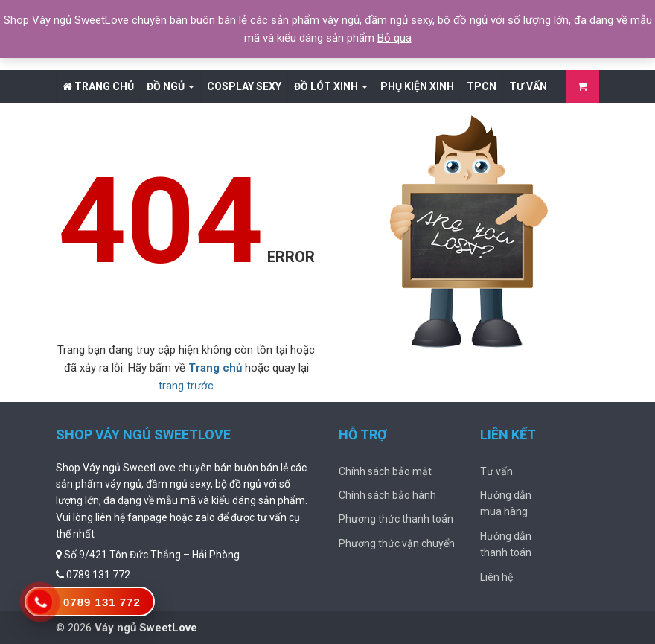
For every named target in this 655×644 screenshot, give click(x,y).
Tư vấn (528, 86)
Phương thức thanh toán (396, 519)
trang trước (186, 386)
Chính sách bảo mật (385, 471)
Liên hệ (496, 577)
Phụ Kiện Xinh (417, 86)
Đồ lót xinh (331, 86)
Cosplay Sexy (244, 86)
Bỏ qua (394, 38)
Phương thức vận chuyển (397, 543)
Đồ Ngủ (170, 86)
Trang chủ (98, 86)
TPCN (482, 86)
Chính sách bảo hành (387, 495)
